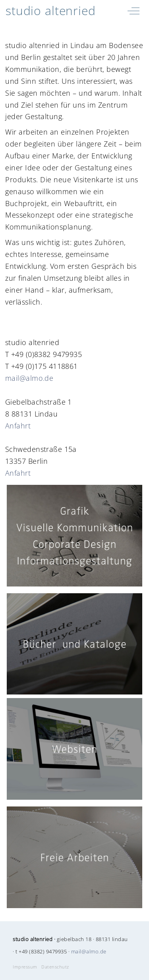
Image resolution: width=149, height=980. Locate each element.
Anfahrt (18, 426)
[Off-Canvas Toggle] (134, 11)
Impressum (25, 967)
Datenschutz (55, 967)
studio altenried (51, 11)
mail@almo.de (29, 378)
